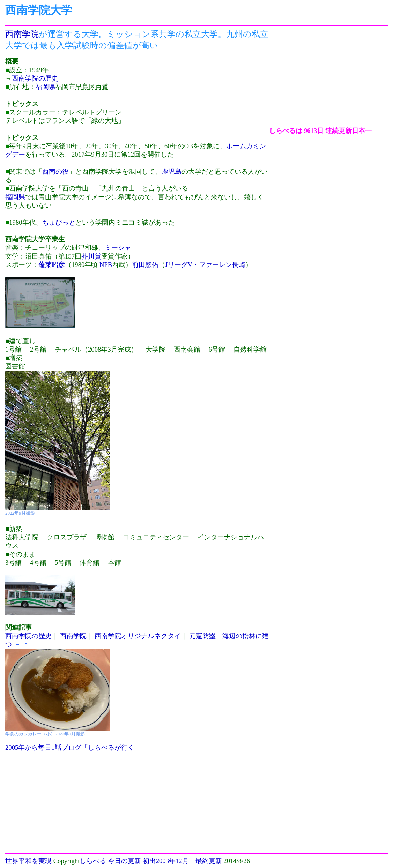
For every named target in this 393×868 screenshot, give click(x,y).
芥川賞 (91, 256)
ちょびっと (59, 222)
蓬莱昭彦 (52, 265)
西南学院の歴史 (35, 78)
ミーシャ (118, 248)
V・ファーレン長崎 (217, 265)
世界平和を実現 (28, 861)
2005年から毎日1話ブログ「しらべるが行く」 (73, 747)
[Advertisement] (328, 78)
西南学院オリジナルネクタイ (138, 636)
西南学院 (22, 34)
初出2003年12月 (166, 861)
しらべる (93, 861)
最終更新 (209, 861)
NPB (106, 265)
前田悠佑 (145, 265)
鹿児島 (172, 171)
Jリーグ (176, 265)
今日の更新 (124, 861)
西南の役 (55, 171)
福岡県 (46, 87)
